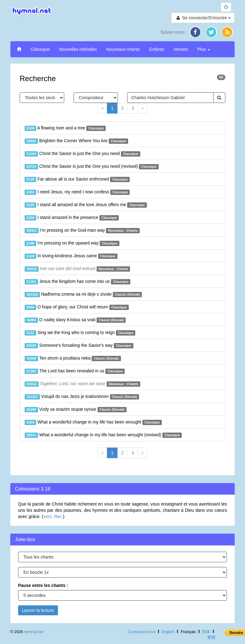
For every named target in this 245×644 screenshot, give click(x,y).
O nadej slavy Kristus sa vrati (75, 320)
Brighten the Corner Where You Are (76, 141)
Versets (181, 49)
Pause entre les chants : (43, 585)
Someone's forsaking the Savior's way (79, 346)
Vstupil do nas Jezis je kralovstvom (82, 397)
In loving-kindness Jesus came (71, 256)
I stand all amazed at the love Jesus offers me (86, 205)
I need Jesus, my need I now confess (77, 192)
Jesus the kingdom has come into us (77, 282)
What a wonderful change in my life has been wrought (93, 422)
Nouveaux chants (123, 49)
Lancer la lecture (38, 610)
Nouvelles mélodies (78, 49)
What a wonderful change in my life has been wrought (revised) (103, 435)
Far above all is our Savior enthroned (77, 179)
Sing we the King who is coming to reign (80, 333)
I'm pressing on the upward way (72, 243)
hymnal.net (34, 632)
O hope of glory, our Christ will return (77, 307)
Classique (40, 49)
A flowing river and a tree (65, 128)
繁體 (211, 637)
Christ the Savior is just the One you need (82, 154)
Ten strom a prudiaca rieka (73, 358)
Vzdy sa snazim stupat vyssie (76, 409)
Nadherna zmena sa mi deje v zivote (83, 294)
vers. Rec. (53, 516)
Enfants (157, 49)
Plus (204, 49)
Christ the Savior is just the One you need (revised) (92, 167)
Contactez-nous (142, 632)
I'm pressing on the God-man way (82, 230)
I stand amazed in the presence (72, 218)
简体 (206, 632)
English (168, 632)
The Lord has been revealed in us (75, 371)
